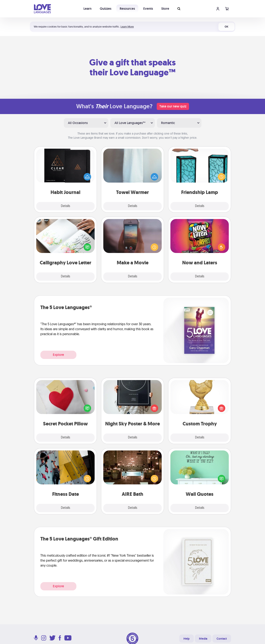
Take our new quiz (173, 106)
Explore (58, 355)
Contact (222, 639)
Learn (87, 9)
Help (187, 639)
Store (165, 9)
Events (148, 9)
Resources (127, 9)
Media (203, 639)
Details (66, 206)
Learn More (127, 27)
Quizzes (106, 9)
